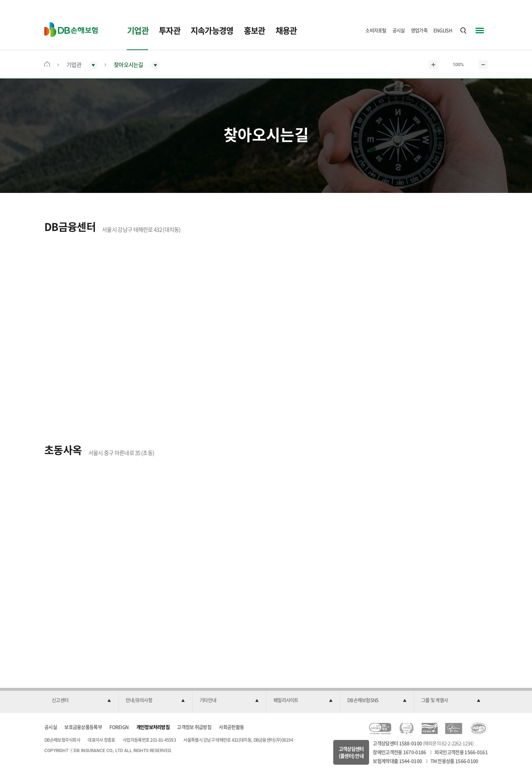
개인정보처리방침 (153, 727)
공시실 (399, 30)
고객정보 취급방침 (194, 727)
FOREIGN (119, 727)
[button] (81, 700)
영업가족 (419, 30)
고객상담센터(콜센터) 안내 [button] (351, 752)
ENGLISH (443, 30)
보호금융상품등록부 (83, 727)
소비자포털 (376, 30)
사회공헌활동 (231, 727)
